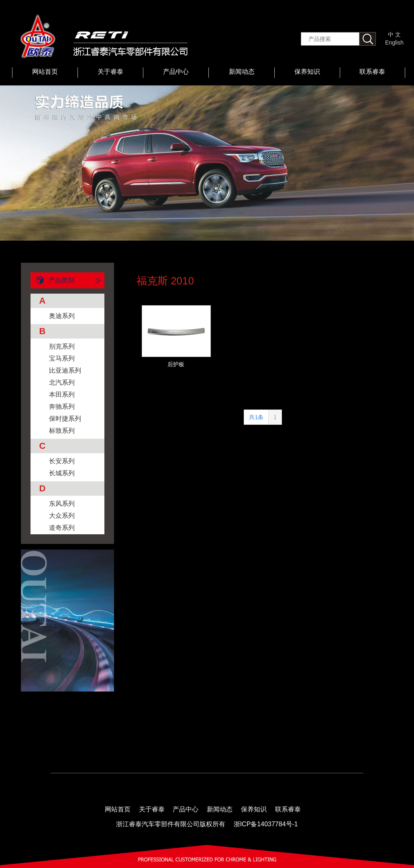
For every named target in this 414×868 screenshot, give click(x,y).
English (394, 43)
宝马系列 (62, 358)
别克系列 (62, 346)
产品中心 (176, 72)
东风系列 (62, 504)
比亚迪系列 (65, 370)
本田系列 (62, 394)
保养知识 (307, 72)
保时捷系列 (65, 419)
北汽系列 (62, 382)
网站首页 (45, 72)
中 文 (394, 34)
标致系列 (62, 431)
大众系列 (62, 516)
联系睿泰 (372, 72)
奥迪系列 (62, 316)
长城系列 (62, 473)
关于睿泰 (110, 72)
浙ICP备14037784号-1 (266, 824)
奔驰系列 (62, 407)
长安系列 (62, 461)
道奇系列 (62, 528)
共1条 (256, 417)
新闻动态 (242, 72)
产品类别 (52, 280)
